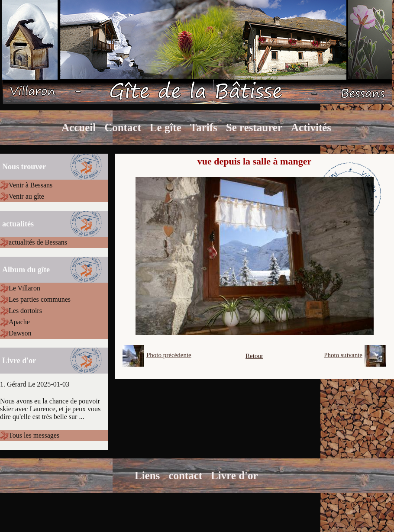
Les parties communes (40, 299)
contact (185, 476)
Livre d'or (234, 476)
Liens (147, 476)
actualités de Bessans (38, 242)
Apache (19, 322)
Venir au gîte (26, 196)
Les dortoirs (25, 311)
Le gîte (166, 127)
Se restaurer (254, 127)
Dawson (20, 333)
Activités (311, 127)
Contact (123, 127)
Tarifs (204, 127)
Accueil (79, 127)
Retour (254, 356)
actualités (18, 224)
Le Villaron (24, 288)
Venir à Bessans (31, 185)
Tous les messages (34, 435)
